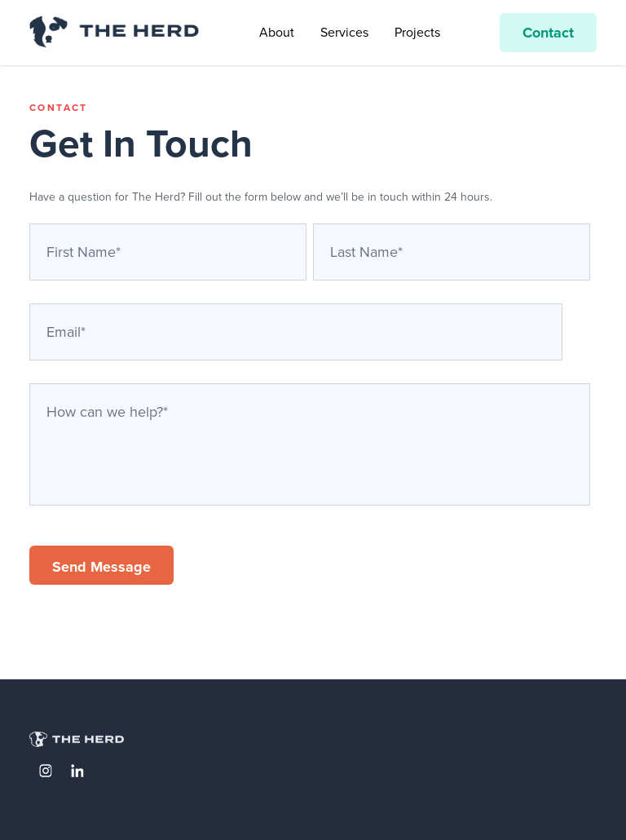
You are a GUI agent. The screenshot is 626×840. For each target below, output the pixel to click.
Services (344, 32)
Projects (417, 32)
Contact (548, 33)
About (277, 32)
